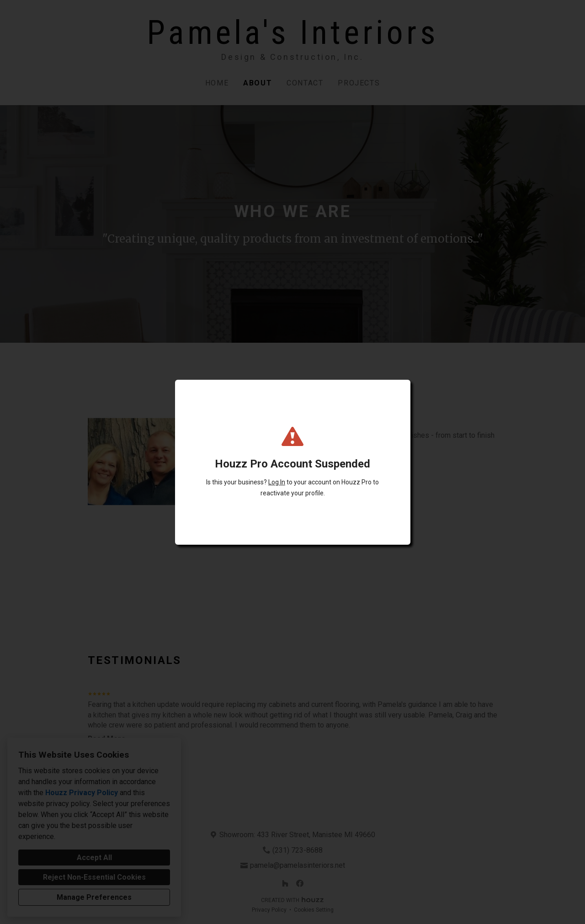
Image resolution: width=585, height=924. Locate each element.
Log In (277, 482)
